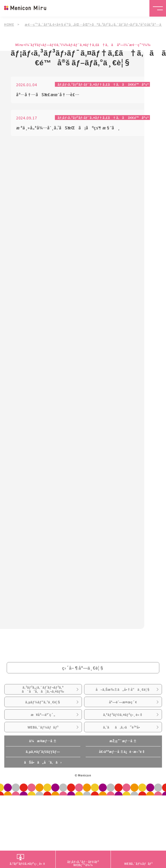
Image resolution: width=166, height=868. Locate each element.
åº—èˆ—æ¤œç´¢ (123, 702)
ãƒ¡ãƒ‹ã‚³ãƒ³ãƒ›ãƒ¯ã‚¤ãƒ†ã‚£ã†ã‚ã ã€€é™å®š (102, 84)
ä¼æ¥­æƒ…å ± (43, 741)
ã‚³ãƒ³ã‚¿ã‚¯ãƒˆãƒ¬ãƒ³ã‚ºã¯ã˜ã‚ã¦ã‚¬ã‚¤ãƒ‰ (43, 689)
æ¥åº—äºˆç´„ (43, 715)
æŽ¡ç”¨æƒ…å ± (123, 741)
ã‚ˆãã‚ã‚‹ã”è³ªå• (123, 727)
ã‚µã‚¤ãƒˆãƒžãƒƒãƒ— (43, 752)
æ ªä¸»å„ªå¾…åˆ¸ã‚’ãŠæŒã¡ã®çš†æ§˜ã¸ (68, 128)
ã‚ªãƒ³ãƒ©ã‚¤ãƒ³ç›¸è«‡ (123, 715)
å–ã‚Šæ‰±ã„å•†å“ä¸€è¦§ (123, 689)
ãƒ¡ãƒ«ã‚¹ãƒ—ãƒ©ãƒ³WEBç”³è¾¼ (83, 863)
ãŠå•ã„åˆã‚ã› (43, 762)
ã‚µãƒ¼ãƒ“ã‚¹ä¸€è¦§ (43, 702)
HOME (9, 24)
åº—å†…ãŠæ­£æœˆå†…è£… (48, 95)
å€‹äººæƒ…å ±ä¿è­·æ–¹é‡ (123, 752)
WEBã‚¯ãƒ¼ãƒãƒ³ (43, 727)
